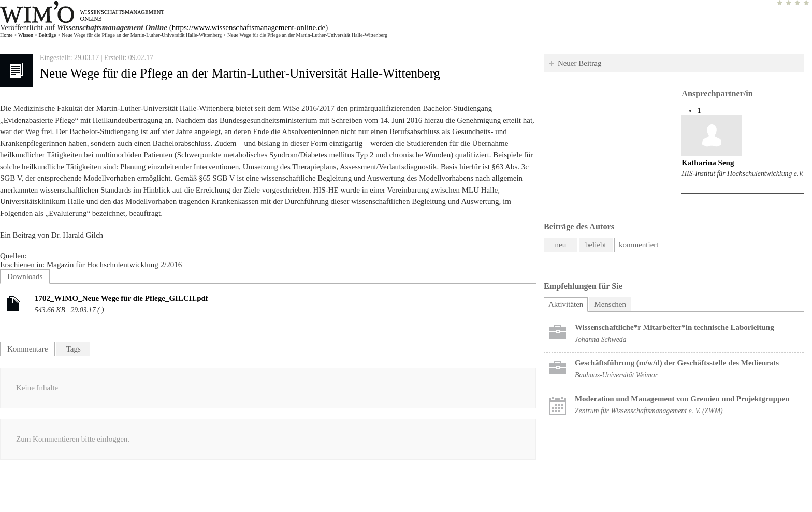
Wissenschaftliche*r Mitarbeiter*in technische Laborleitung (675, 327)
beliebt (596, 245)
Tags (74, 349)
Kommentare (27, 349)
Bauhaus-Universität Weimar (616, 375)
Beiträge (48, 35)
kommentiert (639, 245)
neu (561, 245)
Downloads (25, 276)
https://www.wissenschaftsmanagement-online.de (249, 27)
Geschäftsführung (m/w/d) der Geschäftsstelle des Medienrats (677, 363)
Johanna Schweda (601, 339)
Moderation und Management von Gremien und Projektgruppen (682, 399)
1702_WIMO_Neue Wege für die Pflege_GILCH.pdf (121, 298)
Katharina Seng (708, 163)
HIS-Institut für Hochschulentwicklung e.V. (743, 174)
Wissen (26, 35)
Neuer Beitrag (580, 63)
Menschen (610, 304)
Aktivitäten (568, 303)
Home (6, 35)
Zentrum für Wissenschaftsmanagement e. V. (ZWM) (649, 411)
